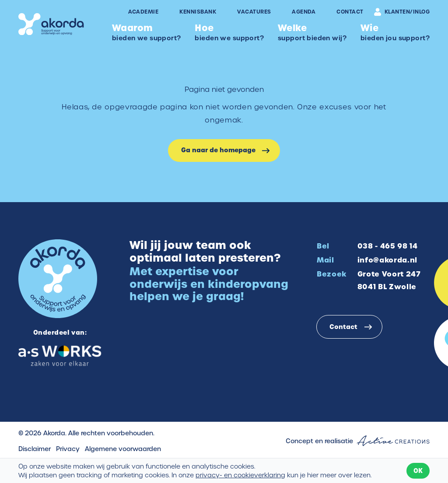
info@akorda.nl (387, 260)
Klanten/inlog (402, 12)
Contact (350, 12)
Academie (143, 12)
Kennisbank (198, 12)
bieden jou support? (395, 32)
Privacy (68, 449)
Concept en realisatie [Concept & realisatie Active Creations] (358, 441)
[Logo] (51, 24)
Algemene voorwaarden (123, 449)
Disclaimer (35, 449)
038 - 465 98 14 (388, 246)
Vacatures (254, 12)
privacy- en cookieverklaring (240, 475)
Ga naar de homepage (218, 150)
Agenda (304, 12)
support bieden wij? (312, 32)
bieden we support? (147, 32)
